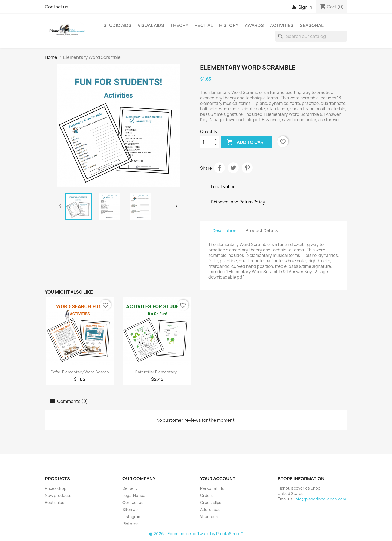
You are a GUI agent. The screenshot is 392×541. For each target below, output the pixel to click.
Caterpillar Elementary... (157, 372)
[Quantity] (207, 142)
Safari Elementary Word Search (80, 372)
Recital (204, 25)
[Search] (311, 36)
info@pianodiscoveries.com (320, 499)
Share (219, 168)
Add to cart (246, 142)
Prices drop (56, 488)
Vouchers (209, 517)
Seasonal (312, 25)
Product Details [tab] (262, 231)
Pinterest (247, 168)
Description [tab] (224, 231)
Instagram (132, 517)
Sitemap (130, 510)
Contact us (57, 7)
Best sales (55, 502)
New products (58, 495)
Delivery (130, 488)
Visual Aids (151, 25)
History (229, 25)
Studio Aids (117, 25)
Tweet (233, 168)
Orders (207, 495)
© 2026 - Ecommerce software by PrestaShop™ (196, 534)
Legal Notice (134, 495)
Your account (218, 479)
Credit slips (211, 502)
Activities (282, 25)
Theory (179, 25)
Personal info (212, 488)
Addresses (210, 510)
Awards (254, 25)
